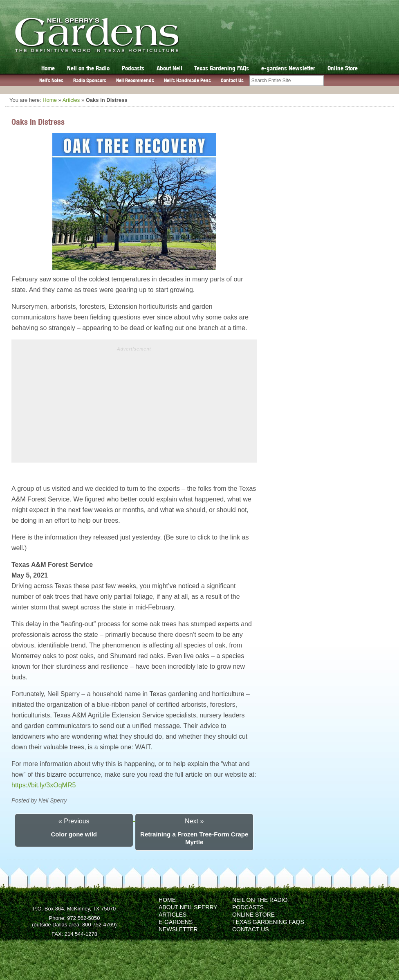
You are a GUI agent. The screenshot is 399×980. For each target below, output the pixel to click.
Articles (71, 100)
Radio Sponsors (90, 80)
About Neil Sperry (188, 907)
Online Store (343, 68)
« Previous (74, 821)
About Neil (169, 68)
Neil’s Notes (51, 80)
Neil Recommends (135, 80)
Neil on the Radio (88, 68)
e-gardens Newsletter (288, 68)
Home (48, 68)
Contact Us (232, 80)
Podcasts (133, 68)
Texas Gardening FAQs (222, 68)
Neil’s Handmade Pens (187, 80)
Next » (194, 821)
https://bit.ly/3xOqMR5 (44, 785)
